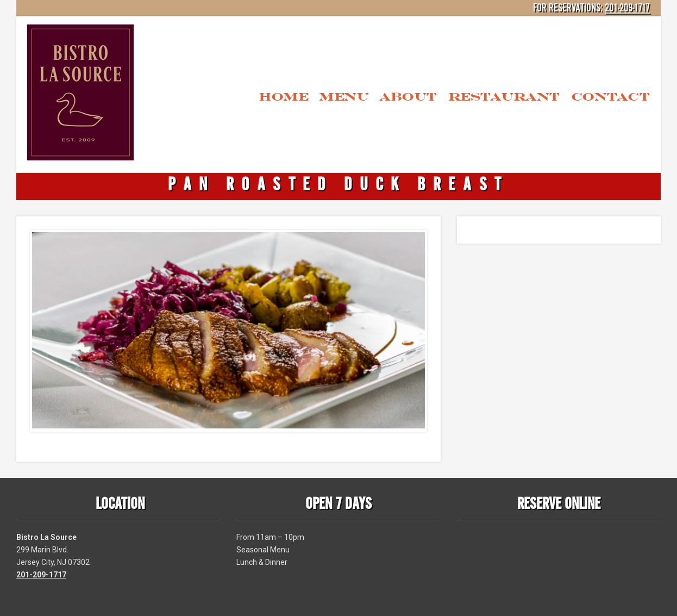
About (408, 97)
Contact (611, 97)
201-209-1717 (627, 8)
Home (283, 97)
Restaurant (504, 97)
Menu (344, 97)
